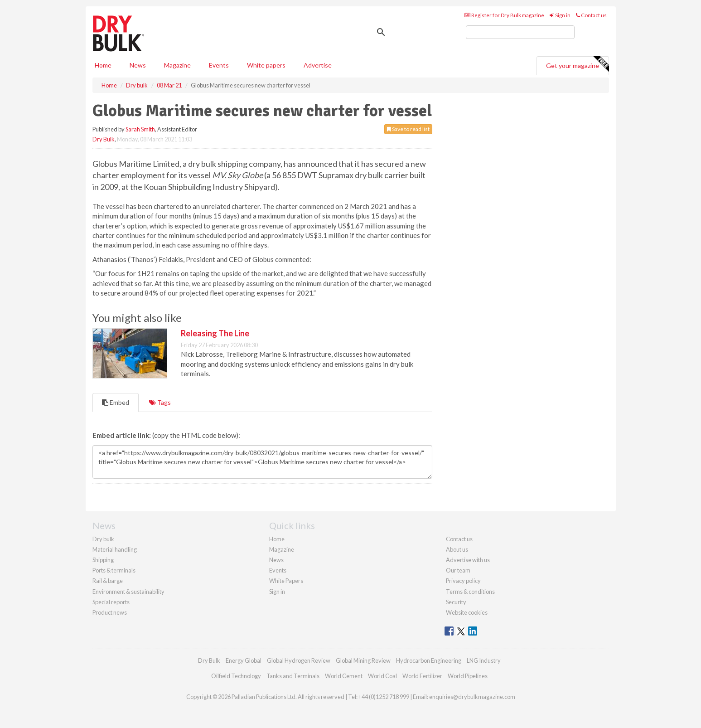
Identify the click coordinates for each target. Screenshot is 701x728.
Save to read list (408, 129)
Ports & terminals (114, 570)
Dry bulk (103, 539)
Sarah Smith (140, 129)
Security (456, 602)
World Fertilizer (422, 676)
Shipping (103, 560)
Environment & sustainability (128, 592)
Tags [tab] (160, 402)
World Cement (344, 676)
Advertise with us (468, 560)
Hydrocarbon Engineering (429, 660)
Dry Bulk (104, 139)
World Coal (382, 676)
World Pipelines (468, 676)
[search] (520, 32)
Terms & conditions (470, 592)
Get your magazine (577, 64)
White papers (266, 65)
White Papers (286, 581)
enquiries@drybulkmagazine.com (472, 697)
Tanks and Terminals (293, 676)
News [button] (138, 65)
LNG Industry (484, 660)
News (276, 560)
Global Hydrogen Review (299, 660)
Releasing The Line (215, 333)
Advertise (318, 65)
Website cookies (467, 612)
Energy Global (244, 660)
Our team (458, 570)
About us (457, 549)
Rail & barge (108, 581)
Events (219, 65)
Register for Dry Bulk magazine (504, 15)
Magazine (177, 65)
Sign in (560, 15)
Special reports (111, 602)
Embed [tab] (116, 402)
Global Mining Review (363, 660)
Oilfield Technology (236, 676)
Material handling (115, 549)
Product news (110, 612)
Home (103, 65)
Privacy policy (463, 581)
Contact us (591, 15)
